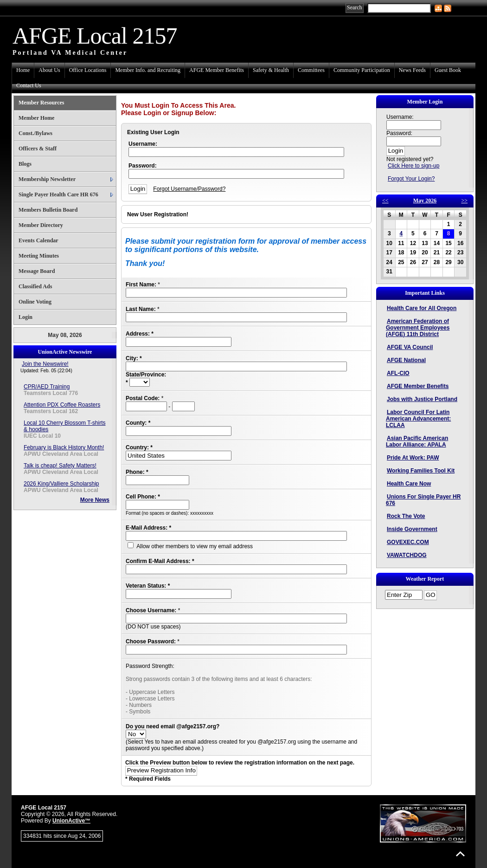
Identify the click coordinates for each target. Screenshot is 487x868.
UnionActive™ (71, 821)
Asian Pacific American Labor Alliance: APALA (417, 441)
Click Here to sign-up (413, 166)
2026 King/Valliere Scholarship (61, 484)
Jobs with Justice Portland (422, 399)
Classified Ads (35, 286)
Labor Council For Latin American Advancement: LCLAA (418, 419)
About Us (49, 70)
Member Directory (41, 225)
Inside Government (412, 529)
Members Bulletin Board (48, 210)
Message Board (37, 271)
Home (23, 70)
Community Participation (362, 70)
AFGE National (406, 360)
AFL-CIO (398, 373)
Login (26, 317)
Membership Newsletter (47, 179)
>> (464, 201)
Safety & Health (271, 70)
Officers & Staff (38, 149)
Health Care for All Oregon (422, 308)
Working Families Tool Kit (421, 471)
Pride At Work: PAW (413, 458)
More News (95, 500)
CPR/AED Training (47, 387)
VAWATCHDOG (407, 555)
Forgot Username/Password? (189, 189)
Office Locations (88, 70)
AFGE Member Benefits (217, 70)
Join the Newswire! (45, 364)
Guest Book (448, 70)
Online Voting (35, 302)
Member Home (36, 118)
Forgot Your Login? (411, 179)
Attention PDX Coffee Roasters (62, 405)
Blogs (25, 164)
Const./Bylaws (35, 133)
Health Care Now (409, 484)
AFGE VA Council (410, 347)
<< (385, 201)
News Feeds (412, 70)
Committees (311, 70)
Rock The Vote (406, 516)
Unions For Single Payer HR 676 (423, 500)
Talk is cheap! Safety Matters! (60, 466)
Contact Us (29, 85)
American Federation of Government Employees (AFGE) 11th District (418, 328)
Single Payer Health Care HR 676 (58, 194)
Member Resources (42, 103)
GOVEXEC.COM (408, 542)
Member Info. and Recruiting (148, 70)
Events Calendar (38, 240)
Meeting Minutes (39, 256)
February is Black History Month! (64, 447)
